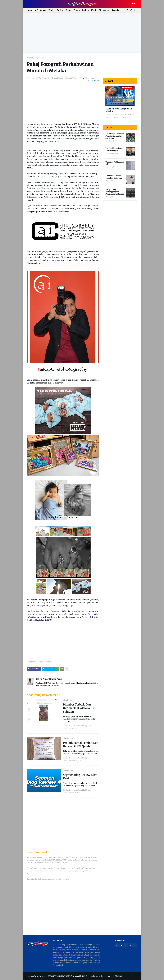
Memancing (104, 10)
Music (94, 10)
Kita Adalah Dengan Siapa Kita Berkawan (114, 177)
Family (52, 10)
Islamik (116, 10)
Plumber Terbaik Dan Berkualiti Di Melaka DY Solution (79, 708)
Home (29, 10)
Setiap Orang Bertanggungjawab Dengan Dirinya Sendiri (115, 192)
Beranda (30, 58)
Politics (86, 10)
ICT (36, 10)
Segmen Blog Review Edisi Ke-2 (80, 777)
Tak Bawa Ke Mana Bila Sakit (115, 163)
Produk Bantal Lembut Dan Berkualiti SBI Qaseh (81, 745)
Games (77, 10)
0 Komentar (89, 78)
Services (48, 662)
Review (60, 10)
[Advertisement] (82, 33)
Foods (69, 10)
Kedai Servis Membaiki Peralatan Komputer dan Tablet (115, 136)
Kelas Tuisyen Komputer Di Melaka (119, 110)
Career (43, 10)
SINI (63, 197)
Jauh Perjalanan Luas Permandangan (114, 149)
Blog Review (39, 58)
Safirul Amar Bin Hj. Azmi (49, 679)
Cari (133, 4)
